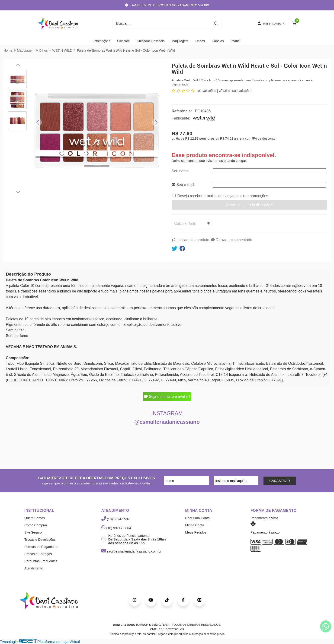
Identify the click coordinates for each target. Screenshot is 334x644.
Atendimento (34, 568)
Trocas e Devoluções (40, 540)
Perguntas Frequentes (41, 561)
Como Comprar (36, 525)
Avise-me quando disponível (249, 205)
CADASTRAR (280, 481)
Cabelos (218, 41)
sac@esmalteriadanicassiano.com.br (131, 551)
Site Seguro (33, 532)
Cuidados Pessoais (151, 41)
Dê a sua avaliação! (235, 91)
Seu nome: (181, 171)
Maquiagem (180, 41)
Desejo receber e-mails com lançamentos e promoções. (223, 196)
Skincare (123, 41)
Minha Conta (195, 525)
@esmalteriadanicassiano (167, 422)
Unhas (200, 41)
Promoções (102, 41)
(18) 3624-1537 (116, 519)
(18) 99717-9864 (116, 528)
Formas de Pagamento (41, 547)
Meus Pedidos (196, 532)
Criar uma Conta (197, 518)
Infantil (235, 41)
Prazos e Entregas (38, 554)
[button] (38, 122)
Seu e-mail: (183, 185)
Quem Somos (35, 518)
